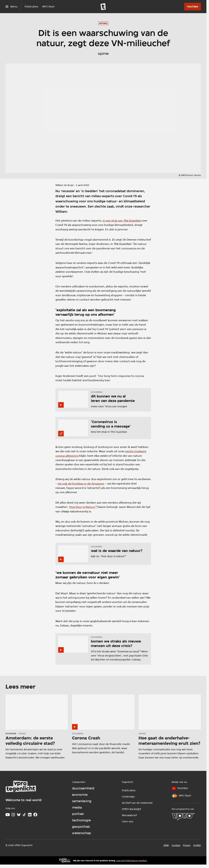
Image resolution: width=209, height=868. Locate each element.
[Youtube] (8, 815)
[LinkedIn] (30, 815)
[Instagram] (13, 815)
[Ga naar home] (103, 7)
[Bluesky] (19, 815)
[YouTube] (193, 7)
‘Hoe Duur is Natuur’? (83, 507)
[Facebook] (35, 815)
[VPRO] (183, 817)
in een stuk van (122, 221)
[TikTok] (24, 815)
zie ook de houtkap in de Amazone (81, 484)
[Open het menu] (12, 7)
